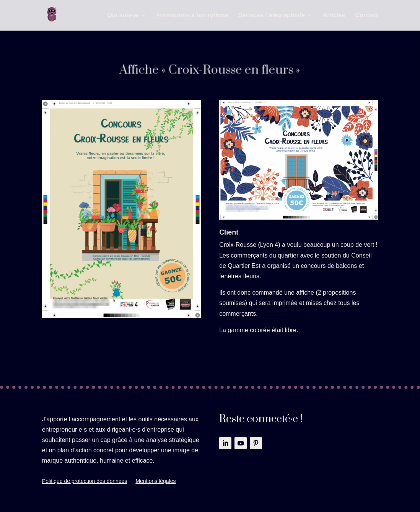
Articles (334, 15)
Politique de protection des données (85, 481)
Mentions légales (155, 481)
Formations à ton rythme (192, 15)
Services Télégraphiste (272, 15)
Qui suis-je (123, 15)
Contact (367, 15)
